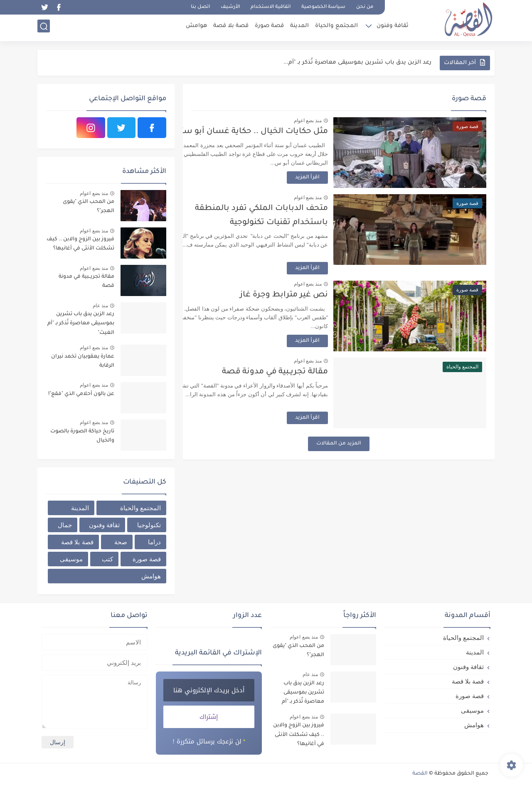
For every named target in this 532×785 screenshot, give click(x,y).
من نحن (365, 7)
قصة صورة (268, 27)
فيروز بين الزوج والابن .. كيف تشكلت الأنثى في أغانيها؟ (80, 244)
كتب (107, 559)
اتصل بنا (200, 7)
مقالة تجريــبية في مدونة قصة (302, 372)
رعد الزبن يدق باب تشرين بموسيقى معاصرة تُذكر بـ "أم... (357, 63)
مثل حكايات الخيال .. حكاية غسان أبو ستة (280, 132)
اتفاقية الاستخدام (271, 7)
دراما (154, 542)
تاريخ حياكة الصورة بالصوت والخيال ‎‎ (82, 436)
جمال (65, 525)
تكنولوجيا (149, 525)
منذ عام (100, 306)
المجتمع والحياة (335, 27)
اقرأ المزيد (335, 178)
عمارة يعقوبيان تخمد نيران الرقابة (83, 361)
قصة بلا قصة (230, 27)
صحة (121, 542)
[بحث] (44, 28)
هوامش (195, 27)
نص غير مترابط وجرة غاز (311, 295)
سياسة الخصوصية (323, 7)
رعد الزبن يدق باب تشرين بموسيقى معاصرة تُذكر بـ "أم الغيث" (81, 324)
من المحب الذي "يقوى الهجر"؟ (89, 207)
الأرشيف (230, 7)
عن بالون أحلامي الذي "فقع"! (81, 394)
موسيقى (71, 559)
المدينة (298, 27)
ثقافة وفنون (391, 27)
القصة (420, 774)
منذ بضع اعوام (335, 121)
